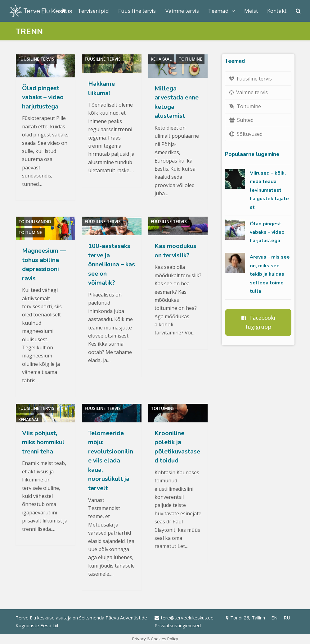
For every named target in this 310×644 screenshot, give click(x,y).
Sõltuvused (246, 134)
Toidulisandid (35, 222)
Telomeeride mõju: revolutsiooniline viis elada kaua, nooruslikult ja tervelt (111, 461)
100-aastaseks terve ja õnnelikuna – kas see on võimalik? (112, 264)
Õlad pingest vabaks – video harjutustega (43, 97)
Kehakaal (161, 59)
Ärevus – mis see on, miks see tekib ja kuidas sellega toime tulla (270, 274)
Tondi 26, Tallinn (245, 618)
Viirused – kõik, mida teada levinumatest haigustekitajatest (269, 190)
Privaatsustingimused (178, 625)
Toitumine (190, 59)
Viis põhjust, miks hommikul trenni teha (43, 442)
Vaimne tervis (249, 92)
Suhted (242, 120)
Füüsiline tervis (36, 59)
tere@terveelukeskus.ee (184, 618)
